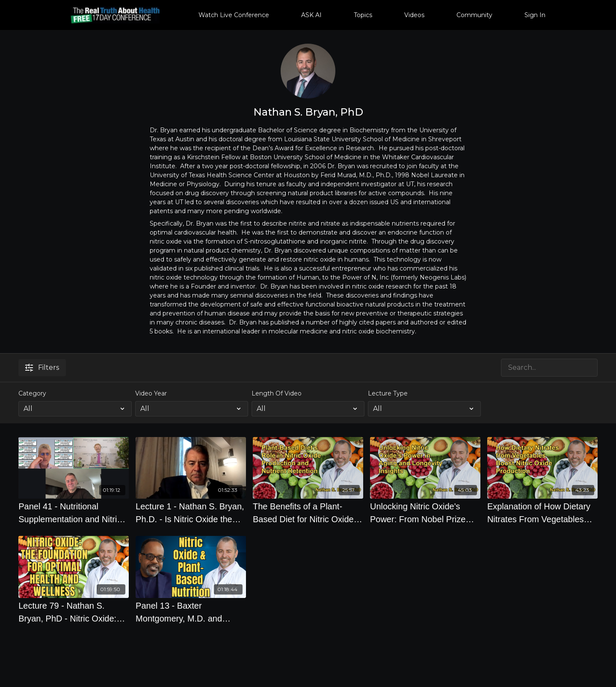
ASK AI (311, 15)
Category (32, 393)
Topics (363, 15)
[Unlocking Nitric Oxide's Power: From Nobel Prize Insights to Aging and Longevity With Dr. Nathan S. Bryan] (425, 513)
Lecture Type (388, 393)
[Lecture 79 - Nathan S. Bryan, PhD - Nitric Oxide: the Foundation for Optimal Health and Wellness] (74, 612)
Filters (42, 367)
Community (474, 15)
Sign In (535, 15)
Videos (414, 15)
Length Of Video (277, 393)
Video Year (151, 393)
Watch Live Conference (234, 15)
